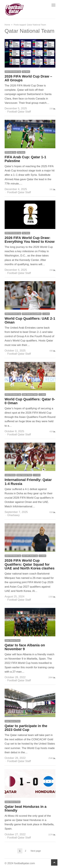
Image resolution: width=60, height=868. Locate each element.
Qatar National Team (30, 394)
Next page (36, 851)
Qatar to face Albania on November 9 (25, 647)
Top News (26, 72)
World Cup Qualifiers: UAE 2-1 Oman (30, 320)
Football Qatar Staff (19, 112)
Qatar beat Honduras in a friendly (26, 808)
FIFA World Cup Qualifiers (32, 314)
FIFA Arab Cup (10, 152)
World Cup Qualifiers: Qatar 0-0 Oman (30, 401)
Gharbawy (13, 515)
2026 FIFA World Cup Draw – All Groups (28, 78)
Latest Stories (10, 475)
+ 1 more (46, 314)
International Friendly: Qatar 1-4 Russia (28, 482)
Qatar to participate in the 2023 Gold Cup (26, 728)
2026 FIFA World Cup (13, 72)
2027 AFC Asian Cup (30, 556)
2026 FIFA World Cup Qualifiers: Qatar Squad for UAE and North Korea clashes (30, 564)
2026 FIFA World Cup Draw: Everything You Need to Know (30, 240)
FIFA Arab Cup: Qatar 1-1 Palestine (25, 159)
